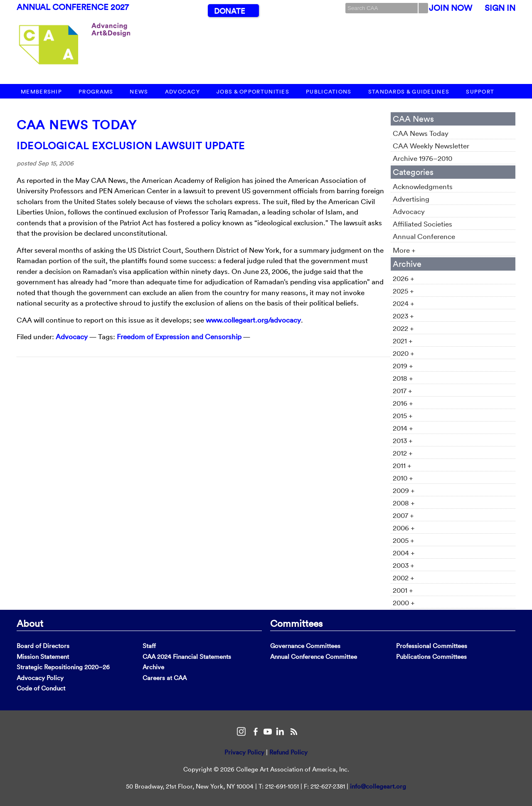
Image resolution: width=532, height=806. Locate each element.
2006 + (404, 528)
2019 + (403, 366)
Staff (149, 646)
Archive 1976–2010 (422, 158)
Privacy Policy (244, 752)
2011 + (402, 465)
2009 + (404, 490)
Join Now (451, 8)
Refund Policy (288, 752)
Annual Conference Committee (314, 657)
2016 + (403, 403)
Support (480, 92)
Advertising (411, 199)
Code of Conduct (41, 688)
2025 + (403, 291)
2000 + (404, 603)
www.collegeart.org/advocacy (253, 320)
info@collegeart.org (378, 786)
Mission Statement (43, 657)
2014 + (403, 428)
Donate (229, 11)
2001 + (403, 590)
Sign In (500, 8)
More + (404, 250)
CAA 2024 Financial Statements (187, 657)
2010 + (403, 478)
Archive (153, 667)
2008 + (404, 503)
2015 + (403, 415)
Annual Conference (424, 236)
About (30, 623)
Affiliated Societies (422, 224)
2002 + (404, 578)
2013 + (403, 440)
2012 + (403, 453)
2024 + (404, 303)
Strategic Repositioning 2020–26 (63, 667)
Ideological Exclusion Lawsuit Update (131, 145)
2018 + (403, 378)
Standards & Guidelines (409, 92)
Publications (329, 92)
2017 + (403, 391)
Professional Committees (432, 646)
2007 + (403, 515)
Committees (296, 623)
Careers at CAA (165, 678)
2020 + (404, 353)
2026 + (404, 278)
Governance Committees (305, 646)
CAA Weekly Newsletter (431, 146)
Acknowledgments (423, 186)
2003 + (404, 565)
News (139, 92)
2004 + (404, 553)
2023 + (403, 316)
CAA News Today (77, 125)
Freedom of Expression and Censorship (179, 336)
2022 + (403, 328)
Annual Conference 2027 (73, 7)
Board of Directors (43, 646)
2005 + (404, 540)
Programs (96, 92)
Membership (41, 92)
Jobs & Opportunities (253, 92)
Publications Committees (431, 657)
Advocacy (182, 92)
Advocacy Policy (40, 678)
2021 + (403, 341)
